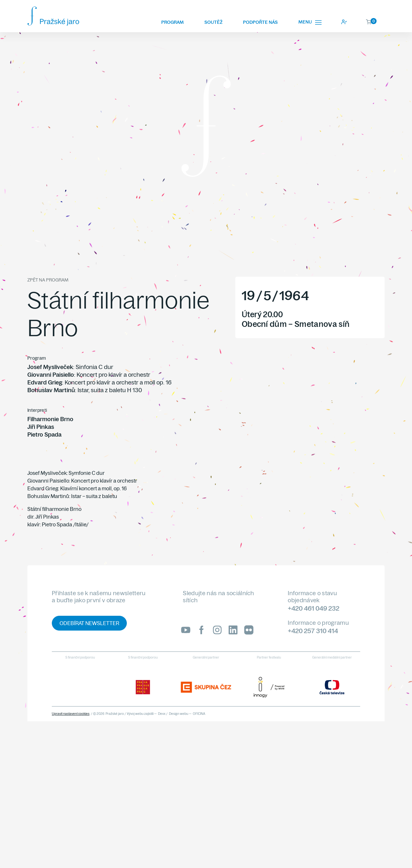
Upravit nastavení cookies (71, 714)
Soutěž (213, 22)
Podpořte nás (260, 22)
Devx (162, 714)
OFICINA (199, 714)
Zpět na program (48, 280)
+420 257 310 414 (313, 631)
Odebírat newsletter (89, 623)
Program (173, 22)
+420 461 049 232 (314, 608)
